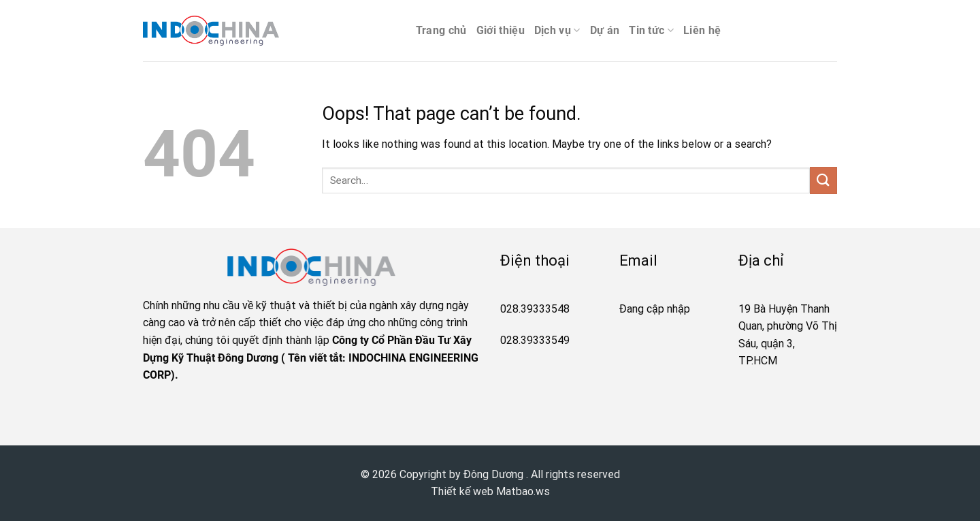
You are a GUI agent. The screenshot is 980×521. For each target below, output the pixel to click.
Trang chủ (441, 30)
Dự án (605, 30)
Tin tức (651, 31)
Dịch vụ (557, 31)
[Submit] (823, 180)
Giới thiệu (501, 30)
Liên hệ (702, 30)
